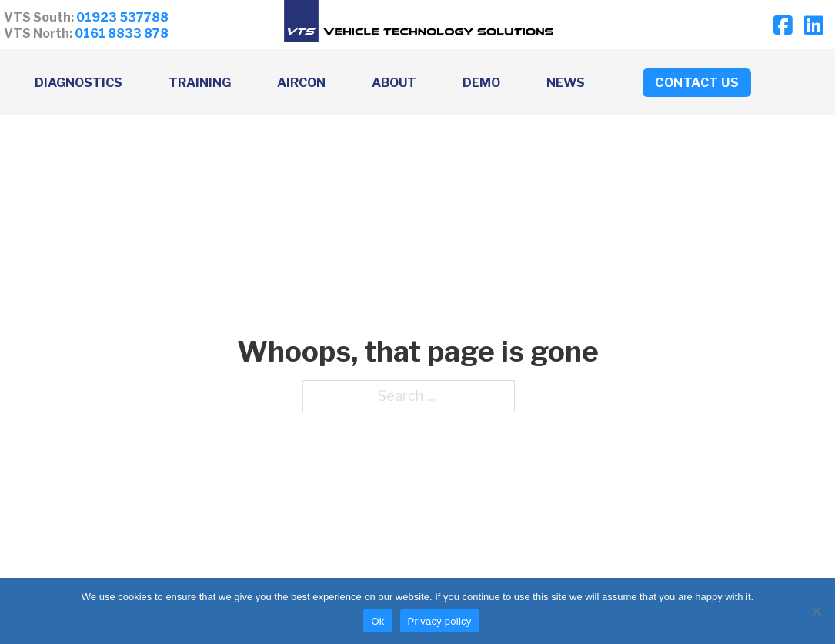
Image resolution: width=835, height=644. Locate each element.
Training (200, 83)
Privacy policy (440, 621)
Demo (481, 83)
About (394, 83)
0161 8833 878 (122, 33)
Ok (377, 621)
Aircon (301, 83)
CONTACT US (697, 83)
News (566, 83)
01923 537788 (122, 17)
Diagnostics (78, 83)
